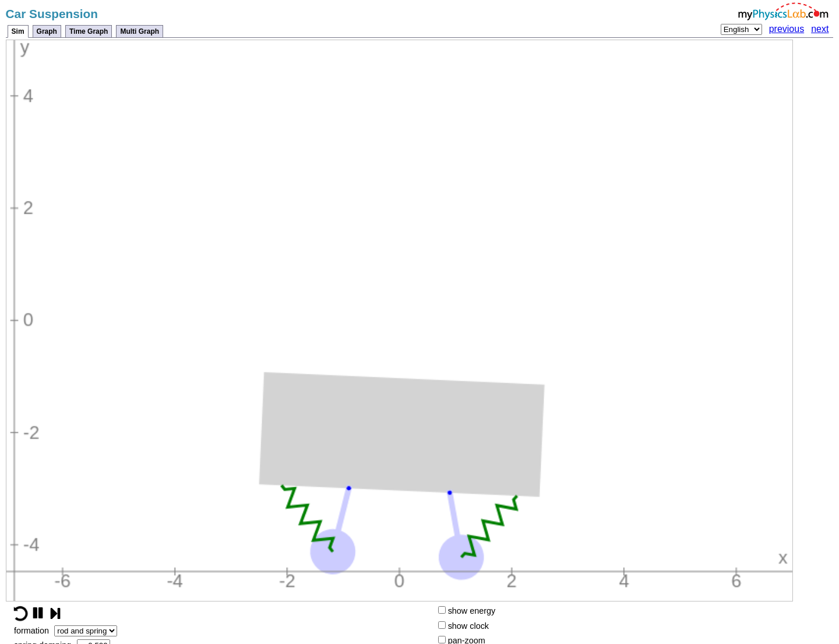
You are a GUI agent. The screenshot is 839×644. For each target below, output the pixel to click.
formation (66, 631)
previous (787, 29)
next (820, 29)
